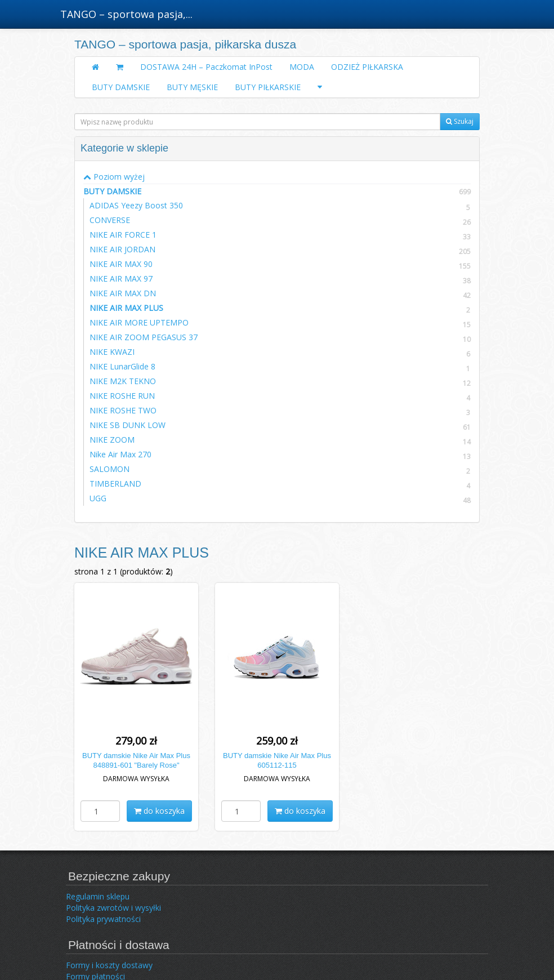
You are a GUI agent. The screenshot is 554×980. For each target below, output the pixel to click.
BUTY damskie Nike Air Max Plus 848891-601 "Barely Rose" (136, 760)
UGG (98, 498)
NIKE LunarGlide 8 (122, 366)
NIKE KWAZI (112, 352)
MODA (302, 67)
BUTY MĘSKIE (192, 87)
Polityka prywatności (103, 919)
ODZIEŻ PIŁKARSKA (367, 67)
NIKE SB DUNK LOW (128, 425)
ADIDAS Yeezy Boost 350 (136, 205)
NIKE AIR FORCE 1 (123, 235)
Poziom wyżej (114, 177)
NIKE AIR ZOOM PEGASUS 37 (144, 337)
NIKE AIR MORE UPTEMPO (139, 322)
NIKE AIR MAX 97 (121, 279)
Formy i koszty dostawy (109, 965)
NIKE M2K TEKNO (123, 381)
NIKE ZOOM (112, 440)
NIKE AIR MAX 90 (121, 264)
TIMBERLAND (115, 484)
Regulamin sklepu (98, 896)
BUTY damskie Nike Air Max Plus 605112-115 (277, 760)
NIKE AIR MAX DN (123, 293)
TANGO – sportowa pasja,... (126, 14)
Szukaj (460, 121)
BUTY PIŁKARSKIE (268, 87)
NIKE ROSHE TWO (123, 410)
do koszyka (159, 811)
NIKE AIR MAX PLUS (126, 308)
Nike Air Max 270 (120, 454)
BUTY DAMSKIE (121, 87)
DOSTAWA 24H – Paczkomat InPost (206, 67)
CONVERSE (110, 220)
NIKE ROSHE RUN (122, 396)
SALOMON (110, 469)
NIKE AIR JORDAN (122, 249)
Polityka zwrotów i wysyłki (113, 908)
